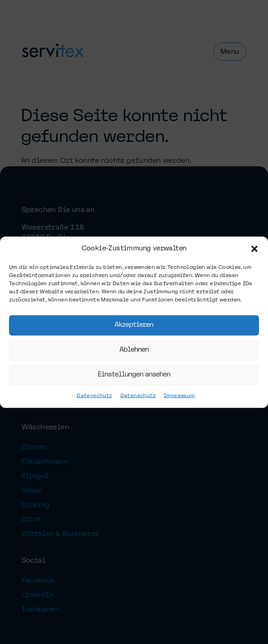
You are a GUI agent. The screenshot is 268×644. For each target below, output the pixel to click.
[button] (254, 245)
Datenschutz (94, 399)
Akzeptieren (134, 322)
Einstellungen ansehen (134, 371)
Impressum (179, 399)
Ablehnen (134, 346)
